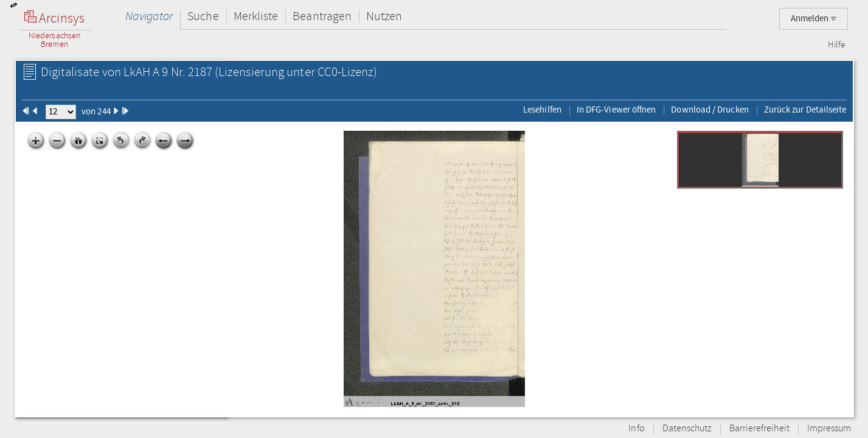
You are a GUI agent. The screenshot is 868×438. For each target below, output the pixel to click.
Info (636, 429)
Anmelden (814, 19)
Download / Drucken (710, 109)
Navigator (149, 16)
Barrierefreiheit (759, 429)
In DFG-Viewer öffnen (616, 109)
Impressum (829, 429)
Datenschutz (687, 429)
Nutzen (384, 16)
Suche (203, 16)
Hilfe (836, 45)
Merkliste (256, 16)
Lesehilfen (542, 109)
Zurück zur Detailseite (805, 109)
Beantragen (322, 16)
